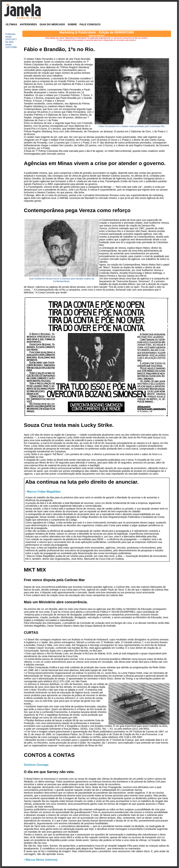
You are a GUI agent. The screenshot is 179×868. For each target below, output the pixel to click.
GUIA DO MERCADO (52, 24)
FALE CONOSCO (90, 24)
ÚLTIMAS (12, 24)
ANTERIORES (28, 24)
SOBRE (72, 24)
